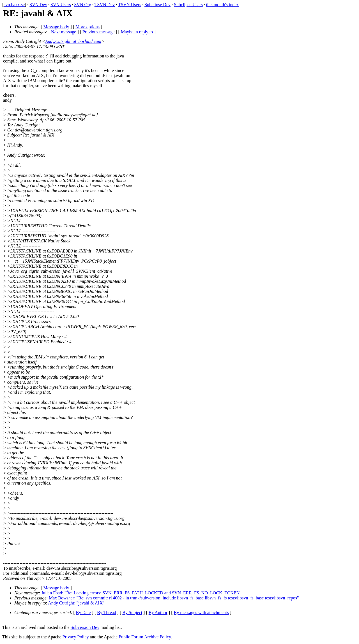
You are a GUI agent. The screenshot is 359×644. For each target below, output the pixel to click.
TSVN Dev (105, 5)
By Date (83, 612)
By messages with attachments (201, 612)
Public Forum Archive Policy (145, 637)
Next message (64, 32)
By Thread (107, 612)
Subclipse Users (188, 5)
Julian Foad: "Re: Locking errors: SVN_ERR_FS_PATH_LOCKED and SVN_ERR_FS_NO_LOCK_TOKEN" (141, 593)
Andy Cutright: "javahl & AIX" (76, 603)
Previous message (98, 32)
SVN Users (61, 5)
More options (88, 27)
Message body (56, 27)
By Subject (132, 612)
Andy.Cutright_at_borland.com (73, 41)
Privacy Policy (76, 637)
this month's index (223, 5)
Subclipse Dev (157, 5)
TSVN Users (130, 5)
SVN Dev (38, 5)
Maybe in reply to (137, 32)
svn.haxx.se (14, 5)
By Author (158, 612)
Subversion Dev (85, 627)
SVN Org (83, 5)
